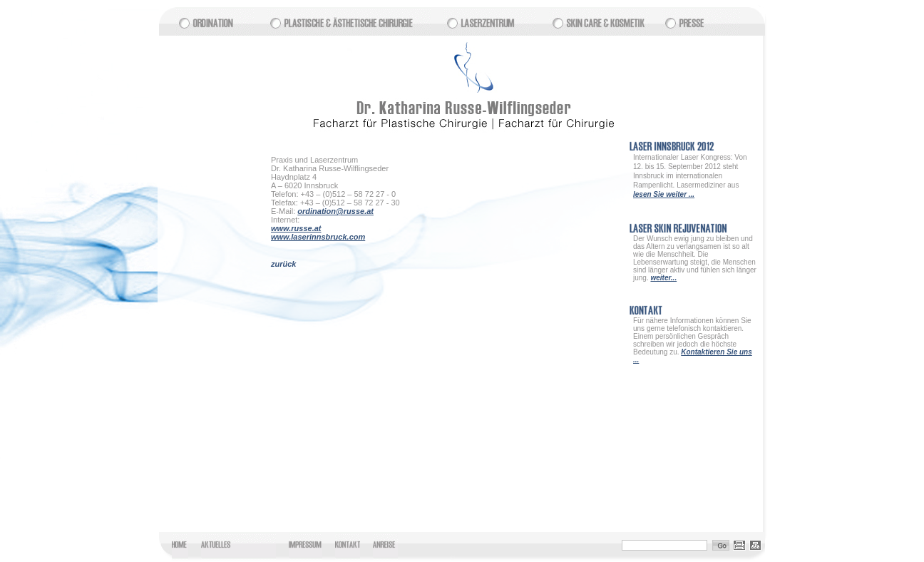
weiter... (663, 278)
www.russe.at (296, 228)
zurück (283, 264)
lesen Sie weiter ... (664, 194)
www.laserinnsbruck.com (318, 237)
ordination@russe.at (335, 211)
